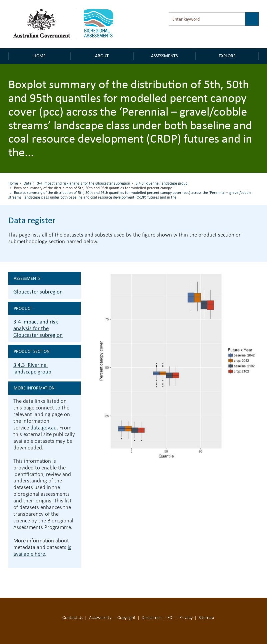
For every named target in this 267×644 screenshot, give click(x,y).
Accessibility (100, 618)
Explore (227, 56)
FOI (170, 618)
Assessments (164, 56)
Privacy (186, 618)
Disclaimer (151, 618)
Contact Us (73, 618)
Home (39, 56)
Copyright (126, 618)
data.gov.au (43, 428)
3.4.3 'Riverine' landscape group (161, 184)
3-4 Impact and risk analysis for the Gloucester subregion (83, 184)
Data (27, 184)
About (102, 56)
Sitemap (206, 618)
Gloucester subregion (38, 292)
